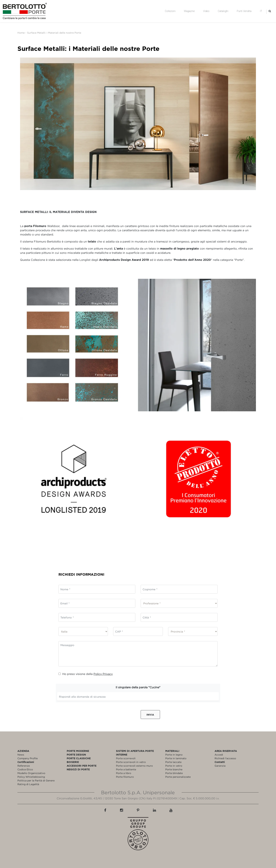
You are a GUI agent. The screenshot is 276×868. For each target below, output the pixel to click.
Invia (150, 715)
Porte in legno (174, 755)
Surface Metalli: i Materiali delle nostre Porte (54, 33)
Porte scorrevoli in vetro (131, 762)
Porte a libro (124, 773)
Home (21, 33)
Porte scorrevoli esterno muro (134, 766)
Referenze (24, 766)
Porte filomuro (125, 777)
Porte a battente (126, 769)
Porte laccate (173, 762)
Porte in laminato (176, 758)
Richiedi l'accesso (225, 758)
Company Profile (28, 758)
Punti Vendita (244, 11)
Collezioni (170, 11)
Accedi (219, 755)
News (21, 755)
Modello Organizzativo (31, 773)
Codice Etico (25, 769)
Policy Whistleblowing (31, 777)
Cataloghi (223, 11)
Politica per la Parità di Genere (36, 780)
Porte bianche (174, 769)
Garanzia (220, 766)
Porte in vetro (174, 766)
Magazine (189, 11)
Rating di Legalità (28, 784)
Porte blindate (174, 773)
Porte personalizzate (178, 777)
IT (261, 11)
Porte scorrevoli (126, 758)
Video (206, 11)
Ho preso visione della (86, 674)
